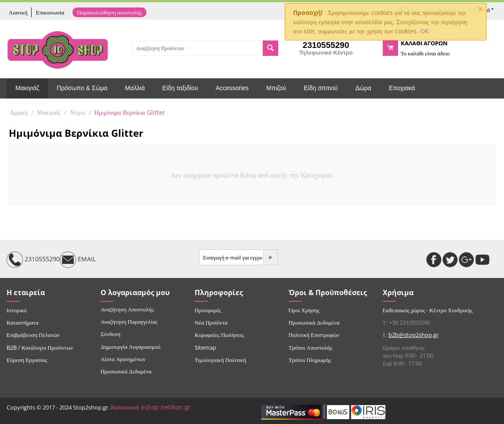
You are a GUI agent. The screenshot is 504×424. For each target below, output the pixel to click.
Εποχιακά (402, 88)
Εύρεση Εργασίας (27, 360)
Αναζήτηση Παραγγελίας (129, 322)
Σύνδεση (111, 334)
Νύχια (77, 112)
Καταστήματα (23, 322)
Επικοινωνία (50, 12)
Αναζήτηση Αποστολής (127, 309)
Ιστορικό (17, 310)
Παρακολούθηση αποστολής (109, 12)
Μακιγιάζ (27, 88)
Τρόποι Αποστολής (311, 347)
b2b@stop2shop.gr (413, 335)
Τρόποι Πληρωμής (310, 360)
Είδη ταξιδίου (180, 88)
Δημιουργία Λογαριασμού (131, 347)
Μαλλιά (135, 88)
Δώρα (363, 88)
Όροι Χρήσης (304, 310)
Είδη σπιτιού (321, 88)
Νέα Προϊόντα (211, 322)
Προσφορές (208, 310)
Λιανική (18, 12)
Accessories (232, 88)
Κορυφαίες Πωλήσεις (219, 335)
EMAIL (78, 260)
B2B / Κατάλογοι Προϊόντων (40, 347)
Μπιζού (276, 88)
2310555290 (33, 260)
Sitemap (205, 347)
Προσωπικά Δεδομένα (126, 371)
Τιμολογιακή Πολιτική (220, 360)
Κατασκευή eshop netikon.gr (151, 407)
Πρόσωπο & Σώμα (82, 88)
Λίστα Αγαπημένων (123, 359)
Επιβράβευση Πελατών (33, 335)
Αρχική (19, 112)
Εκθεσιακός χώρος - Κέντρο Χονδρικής (428, 310)
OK (424, 31)
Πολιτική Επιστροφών (314, 335)
